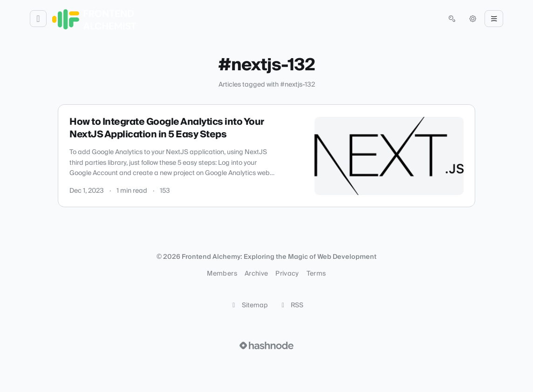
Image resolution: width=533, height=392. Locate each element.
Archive (256, 274)
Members (222, 274)
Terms (316, 274)
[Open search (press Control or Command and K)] (452, 19)
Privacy (287, 274)
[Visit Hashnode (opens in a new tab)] (266, 345)
